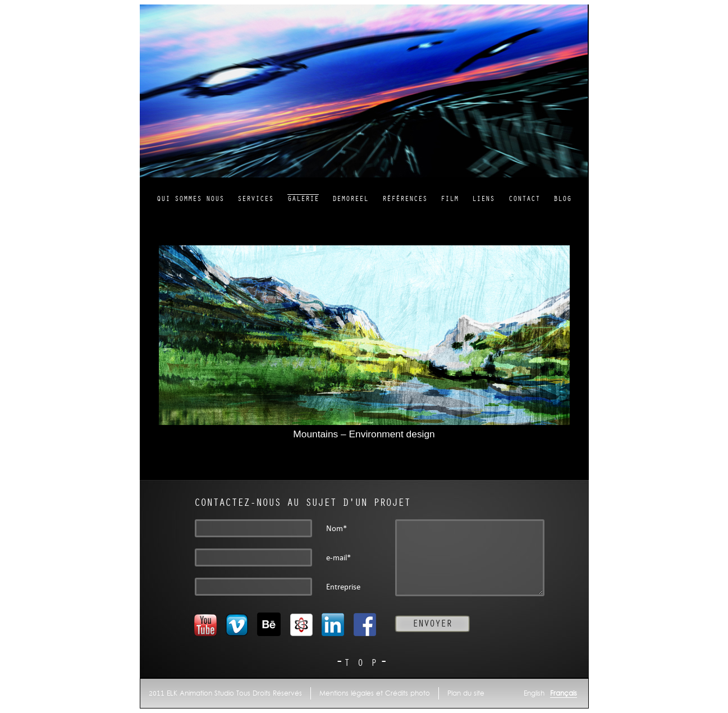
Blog (562, 199)
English (534, 693)
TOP (364, 663)
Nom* (336, 529)
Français (564, 693)
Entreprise (343, 587)
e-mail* (338, 558)
